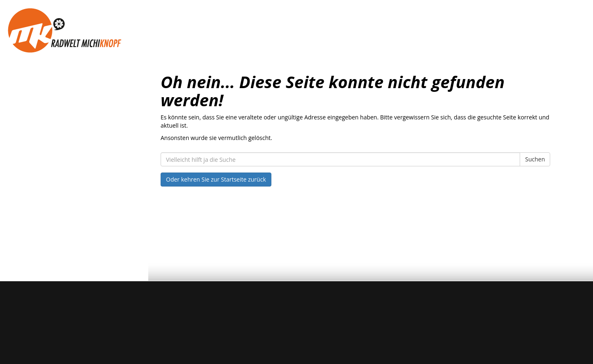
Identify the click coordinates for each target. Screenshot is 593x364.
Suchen (535, 159)
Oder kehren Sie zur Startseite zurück (216, 179)
